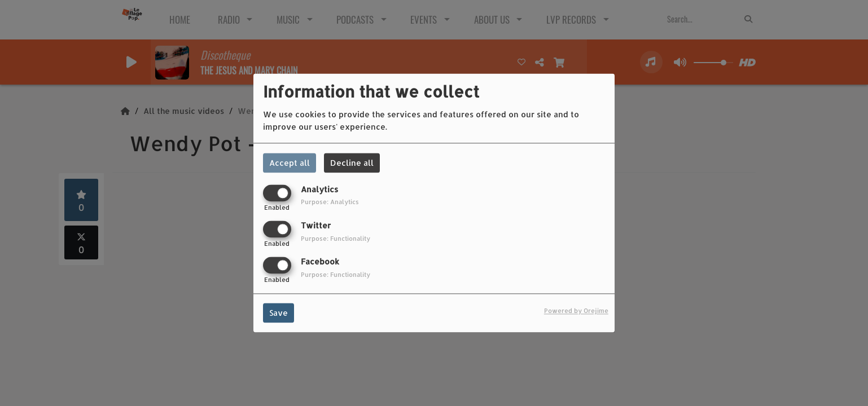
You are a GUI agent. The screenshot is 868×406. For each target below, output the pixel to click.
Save (279, 313)
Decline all (352, 163)
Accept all (290, 163)
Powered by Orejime (576, 311)
